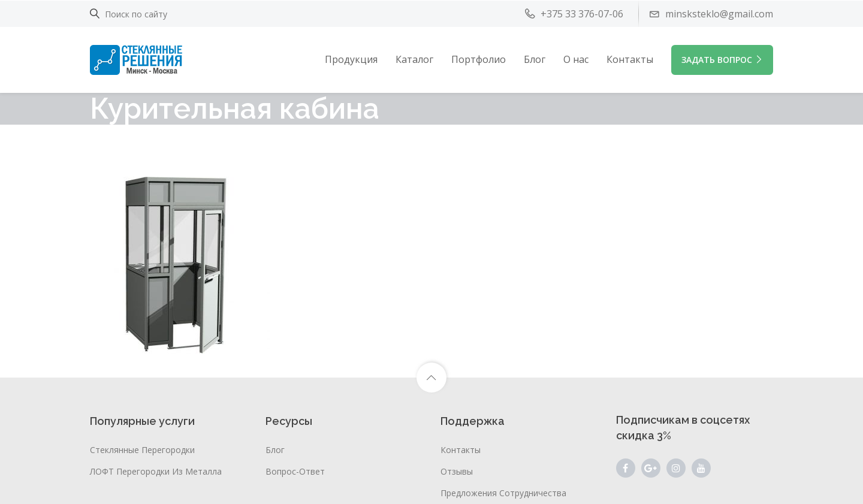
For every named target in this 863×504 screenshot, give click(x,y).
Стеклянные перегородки (142, 450)
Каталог (414, 59)
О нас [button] (576, 59)
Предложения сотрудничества (503, 493)
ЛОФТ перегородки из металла (156, 471)
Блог (535, 59)
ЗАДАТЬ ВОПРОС (722, 60)
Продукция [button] (351, 59)
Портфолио (479, 59)
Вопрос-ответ (295, 471)
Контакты (630, 59)
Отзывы (457, 471)
